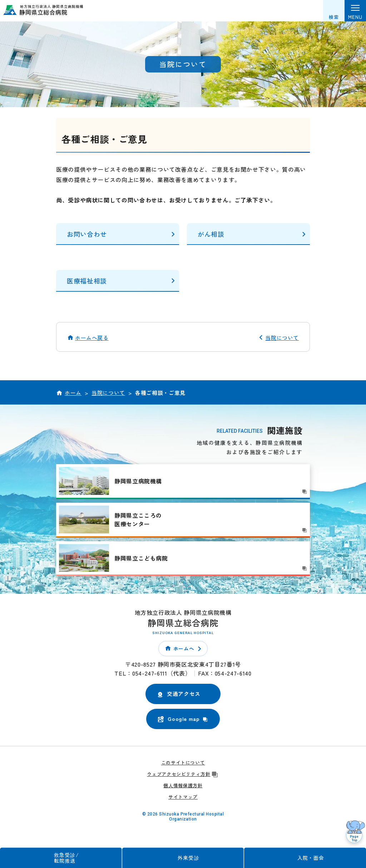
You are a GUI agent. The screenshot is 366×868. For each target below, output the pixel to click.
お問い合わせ (87, 234)
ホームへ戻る (92, 338)
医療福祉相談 (87, 281)
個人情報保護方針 (183, 785)
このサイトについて (183, 762)
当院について (282, 338)
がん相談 (211, 234)
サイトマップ (183, 797)
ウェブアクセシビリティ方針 (183, 774)
